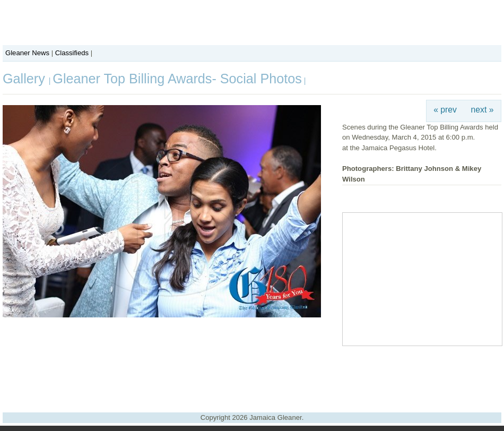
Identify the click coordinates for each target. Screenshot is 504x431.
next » (483, 110)
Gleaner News (27, 53)
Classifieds (72, 53)
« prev (445, 110)
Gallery (26, 79)
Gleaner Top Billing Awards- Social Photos (177, 79)
